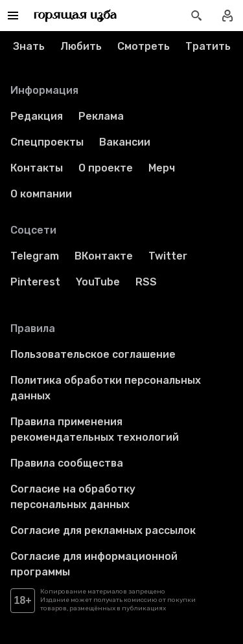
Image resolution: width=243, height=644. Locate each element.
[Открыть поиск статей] (196, 16)
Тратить (208, 46)
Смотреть (144, 46)
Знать (29, 46)
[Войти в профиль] (227, 16)
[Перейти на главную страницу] (75, 16)
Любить (81, 46)
